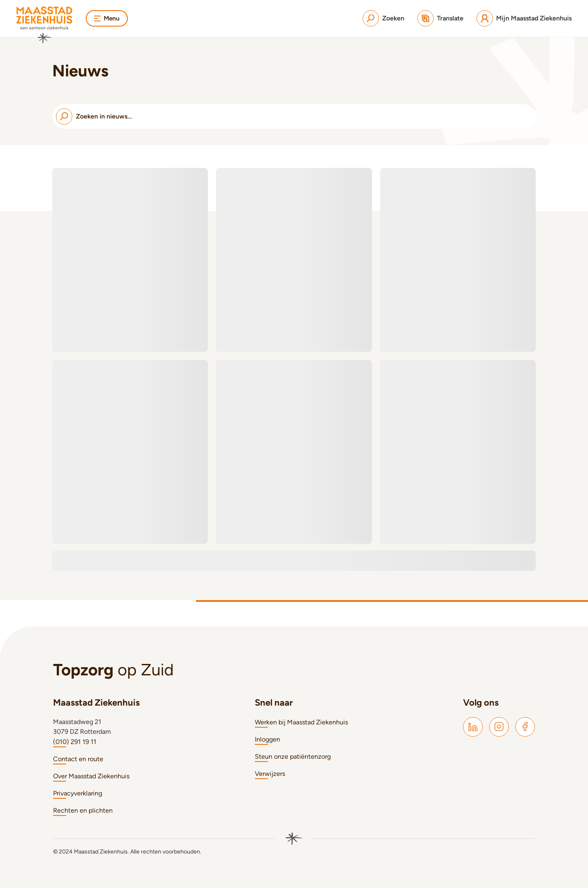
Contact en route (78, 767)
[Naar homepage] (45, 25)
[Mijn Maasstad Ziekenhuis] (524, 18)
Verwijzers (270, 782)
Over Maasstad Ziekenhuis (91, 784)
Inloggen (267, 747)
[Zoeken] (383, 18)
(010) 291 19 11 (75, 750)
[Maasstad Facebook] (525, 735)
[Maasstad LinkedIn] (473, 735)
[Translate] (440, 18)
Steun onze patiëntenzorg (293, 765)
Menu (107, 18)
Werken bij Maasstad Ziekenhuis (301, 730)
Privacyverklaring (78, 801)
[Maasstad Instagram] (499, 735)
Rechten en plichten (83, 819)
